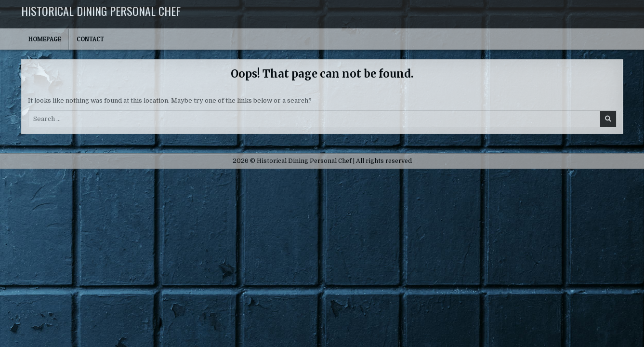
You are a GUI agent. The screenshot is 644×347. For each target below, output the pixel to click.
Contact (90, 39)
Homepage (45, 39)
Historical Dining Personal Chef (101, 11)
